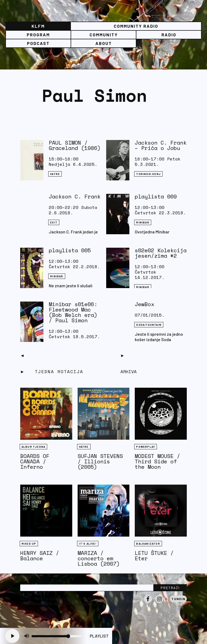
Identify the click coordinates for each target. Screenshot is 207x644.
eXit (54, 222)
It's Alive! (88, 544)
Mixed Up (29, 544)
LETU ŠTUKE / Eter (154, 556)
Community (104, 35)
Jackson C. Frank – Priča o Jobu (161, 145)
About (104, 43)
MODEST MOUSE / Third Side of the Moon (157, 461)
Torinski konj (148, 174)
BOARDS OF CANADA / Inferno (35, 461)
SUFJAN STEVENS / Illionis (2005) (100, 461)
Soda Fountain (149, 325)
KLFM (38, 26)
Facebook (148, 603)
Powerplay (146, 447)
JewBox (144, 304)
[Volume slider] (57, 636)
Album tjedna (33, 447)
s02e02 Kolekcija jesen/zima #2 (161, 253)
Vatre (55, 174)
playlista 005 (70, 250)
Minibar (143, 222)
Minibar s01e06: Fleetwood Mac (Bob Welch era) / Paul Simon (73, 312)
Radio (169, 35)
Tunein (178, 599)
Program (38, 35)
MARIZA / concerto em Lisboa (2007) (99, 558)
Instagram (159, 603)
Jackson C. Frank (75, 196)
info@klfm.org (87, 603)
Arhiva (129, 372)
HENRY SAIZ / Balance (40, 556)
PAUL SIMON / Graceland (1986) (75, 145)
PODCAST (38, 43)
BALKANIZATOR (148, 544)
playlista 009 (156, 196)
